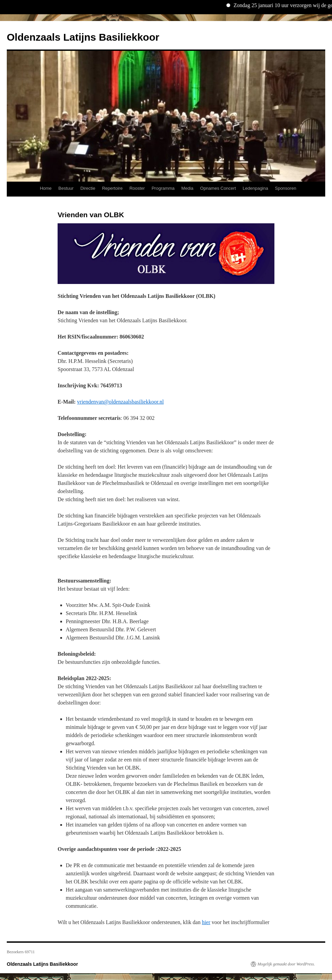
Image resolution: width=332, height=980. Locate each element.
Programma (163, 188)
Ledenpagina (255, 188)
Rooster (137, 188)
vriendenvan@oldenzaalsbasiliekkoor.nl (120, 402)
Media (187, 188)
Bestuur (66, 188)
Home (46, 188)
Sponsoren (285, 188)
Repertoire (112, 188)
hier (206, 922)
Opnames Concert (218, 188)
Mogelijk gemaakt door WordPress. (286, 964)
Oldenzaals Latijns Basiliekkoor (83, 37)
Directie (88, 188)
